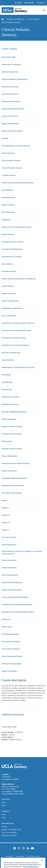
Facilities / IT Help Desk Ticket (11, 830)
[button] (29, 3)
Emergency (10, 856)
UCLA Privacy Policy (33, 856)
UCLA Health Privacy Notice (20, 860)
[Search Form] (40, 3)
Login (34, 860)
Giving (4, 817)
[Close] (42, 865)
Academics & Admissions (16, 19)
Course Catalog (9, 49)
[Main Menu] (44, 10)
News (3, 802)
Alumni (4, 814)
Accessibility (20, 856)
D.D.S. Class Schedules (9, 832)
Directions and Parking (9, 835)
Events (4, 805)
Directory (4, 827)
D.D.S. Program (34, 19)
